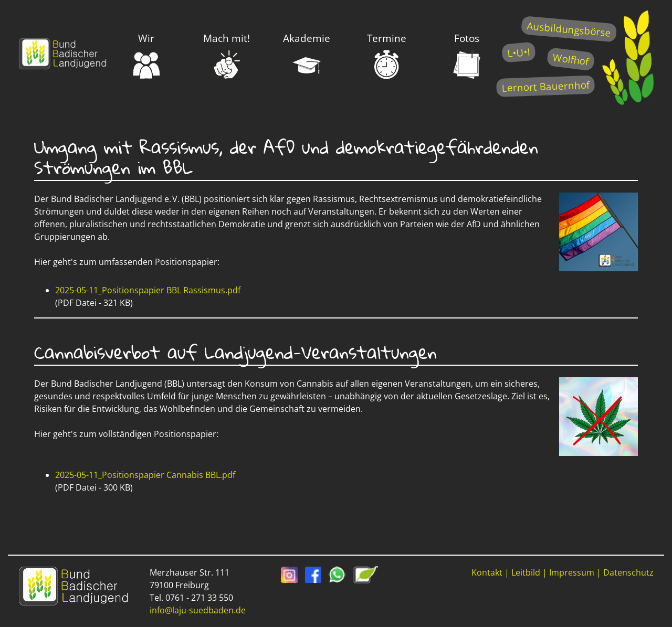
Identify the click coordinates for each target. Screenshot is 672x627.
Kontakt (487, 572)
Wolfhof (571, 59)
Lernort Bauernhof (545, 86)
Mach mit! (227, 56)
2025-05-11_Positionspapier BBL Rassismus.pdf (148, 290)
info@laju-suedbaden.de (198, 610)
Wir (146, 56)
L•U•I (518, 52)
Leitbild (526, 572)
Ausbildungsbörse (569, 29)
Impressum (572, 572)
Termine (387, 56)
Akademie (307, 56)
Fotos (467, 56)
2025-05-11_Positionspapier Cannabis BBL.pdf (145, 475)
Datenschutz (628, 572)
